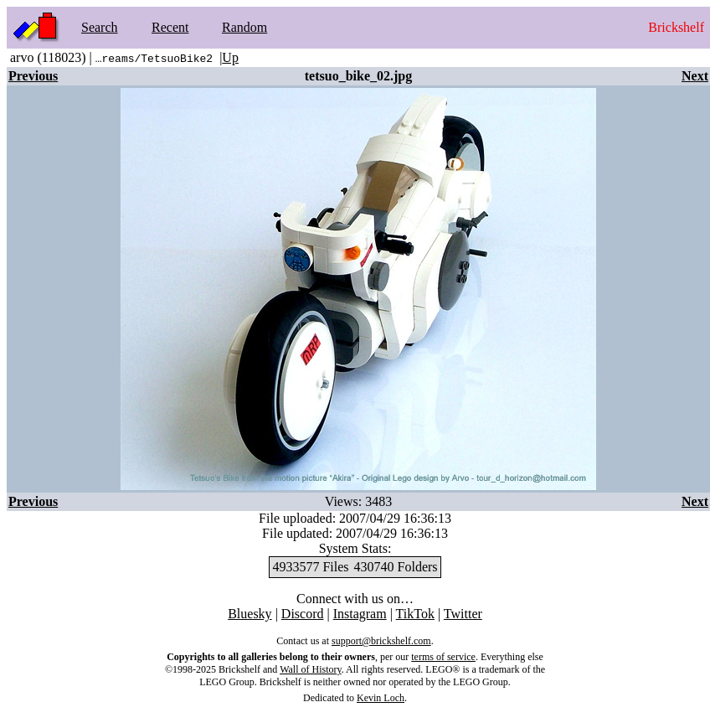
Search (100, 27)
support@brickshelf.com (381, 641)
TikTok (415, 614)
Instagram (360, 614)
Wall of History (311, 669)
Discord (303, 614)
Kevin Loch (381, 698)
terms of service (443, 657)
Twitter (463, 614)
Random (244, 27)
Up (230, 57)
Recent (170, 27)
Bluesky (250, 614)
